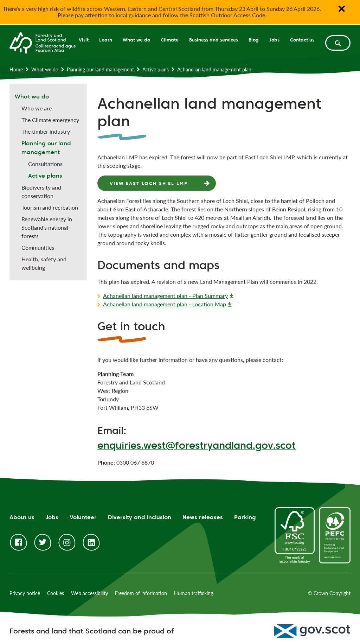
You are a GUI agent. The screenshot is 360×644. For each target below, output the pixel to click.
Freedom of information (141, 593)
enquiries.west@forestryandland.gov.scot (197, 445)
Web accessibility (89, 593)
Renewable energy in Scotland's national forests (47, 227)
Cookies (56, 593)
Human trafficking (194, 593)
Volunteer (83, 517)
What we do (136, 40)
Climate (170, 40)
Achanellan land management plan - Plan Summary (165, 296)
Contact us (302, 40)
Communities (38, 247)
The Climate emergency (50, 120)
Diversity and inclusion (140, 517)
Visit (84, 40)
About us (22, 517)
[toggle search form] (338, 43)
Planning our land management (100, 69)
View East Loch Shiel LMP (149, 183)
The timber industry (46, 131)
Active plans (156, 69)
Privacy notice (25, 593)
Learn (106, 40)
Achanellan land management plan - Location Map (165, 304)
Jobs (274, 40)
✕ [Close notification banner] (341, 9)
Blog (254, 40)
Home (16, 69)
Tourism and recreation (50, 207)
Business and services (214, 40)
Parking (245, 517)
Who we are (37, 108)
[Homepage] (43, 42)
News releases (203, 517)
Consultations (45, 164)
